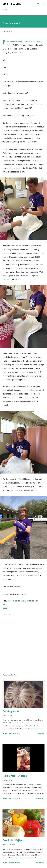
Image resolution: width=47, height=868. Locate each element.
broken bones (14, 601)
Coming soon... (12, 711)
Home (5, 10)
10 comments (14, 734)
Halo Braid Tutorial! (15, 776)
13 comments (14, 798)
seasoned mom (32, 601)
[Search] (38, 4)
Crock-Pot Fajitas (13, 840)
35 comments (14, 863)
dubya (23, 601)
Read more (40, 734)
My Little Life (12, 4)
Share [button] (5, 608)
